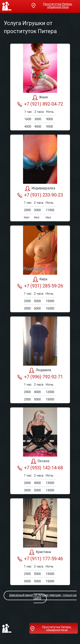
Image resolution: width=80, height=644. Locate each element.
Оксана (40, 461)
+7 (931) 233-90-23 (40, 195)
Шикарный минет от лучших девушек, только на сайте (40, 597)
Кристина (40, 552)
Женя (40, 98)
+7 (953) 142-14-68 (40, 468)
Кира (40, 279)
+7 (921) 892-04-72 (40, 104)
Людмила (40, 370)
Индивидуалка (40, 188)
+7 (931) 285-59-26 (40, 286)
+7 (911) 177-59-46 (40, 559)
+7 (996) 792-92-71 (40, 377)
